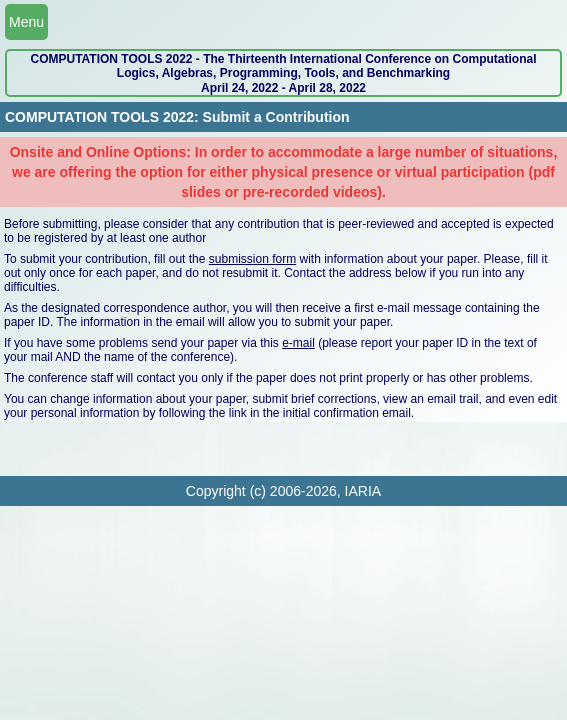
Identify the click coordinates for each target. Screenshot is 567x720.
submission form (252, 259)
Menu (26, 22)
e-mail (298, 343)
